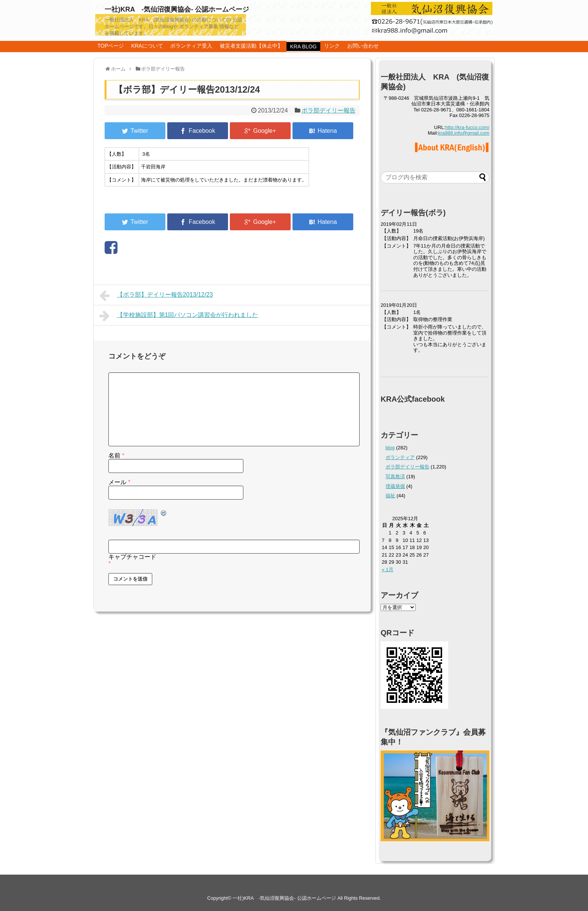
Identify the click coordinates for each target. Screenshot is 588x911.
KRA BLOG (304, 47)
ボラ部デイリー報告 (328, 110)
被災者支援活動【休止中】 (251, 46)
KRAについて (147, 46)
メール (119, 482)
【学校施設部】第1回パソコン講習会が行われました (179, 316)
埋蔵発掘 (395, 486)
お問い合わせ (363, 46)
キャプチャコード (132, 557)
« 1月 (388, 570)
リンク (332, 46)
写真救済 (395, 477)
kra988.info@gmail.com (464, 133)
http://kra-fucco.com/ (467, 127)
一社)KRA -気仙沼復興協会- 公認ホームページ (177, 9)
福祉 (390, 496)
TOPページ (111, 46)
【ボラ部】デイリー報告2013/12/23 (156, 296)
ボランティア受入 (191, 46)
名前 (116, 455)
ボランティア (400, 457)
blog (390, 448)
